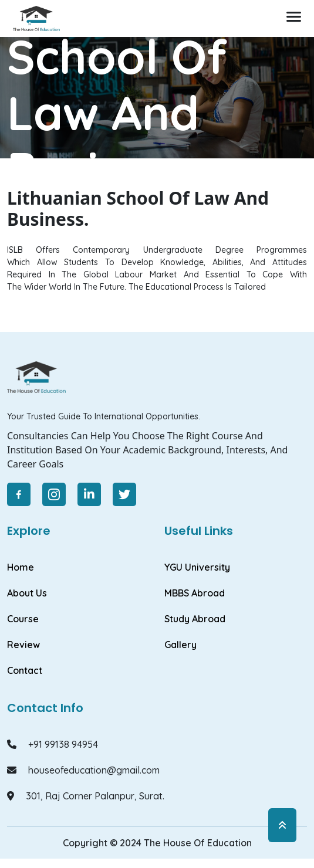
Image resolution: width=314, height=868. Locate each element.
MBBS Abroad (195, 593)
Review (23, 645)
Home (21, 209)
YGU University (197, 567)
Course (23, 619)
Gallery (180, 645)
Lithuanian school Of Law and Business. (152, 209)
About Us (27, 593)
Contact (25, 670)
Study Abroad (195, 619)
